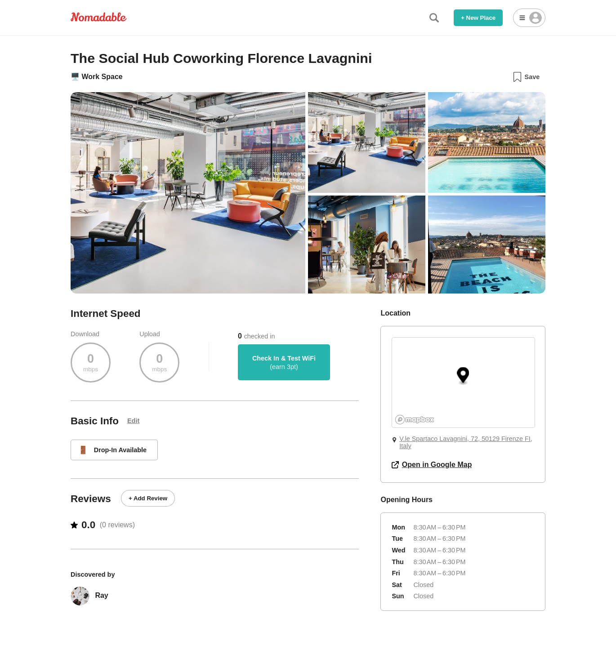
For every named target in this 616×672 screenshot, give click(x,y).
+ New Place (478, 18)
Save (526, 77)
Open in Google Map (432, 465)
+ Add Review (148, 498)
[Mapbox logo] (415, 420)
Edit (133, 421)
